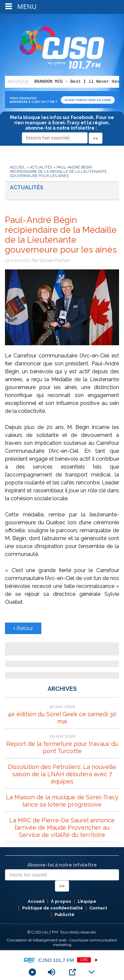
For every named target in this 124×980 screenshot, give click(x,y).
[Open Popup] (72, 972)
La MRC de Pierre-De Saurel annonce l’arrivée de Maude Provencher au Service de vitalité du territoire (62, 827)
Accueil (18, 167)
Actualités (41, 167)
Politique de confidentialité (53, 908)
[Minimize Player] (92, 972)
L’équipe (87, 901)
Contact (98, 908)
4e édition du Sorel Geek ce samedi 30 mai (62, 718)
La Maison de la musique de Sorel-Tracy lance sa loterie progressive (62, 801)
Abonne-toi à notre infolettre (62, 865)
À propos (61, 901)
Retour (23, 628)
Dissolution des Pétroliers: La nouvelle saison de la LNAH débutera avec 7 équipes (62, 774)
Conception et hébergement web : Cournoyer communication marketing (62, 942)
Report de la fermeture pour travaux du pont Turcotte (62, 747)
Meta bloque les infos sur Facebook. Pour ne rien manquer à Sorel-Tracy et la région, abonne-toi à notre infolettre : (62, 128)
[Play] (32, 972)
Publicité (64, 915)
